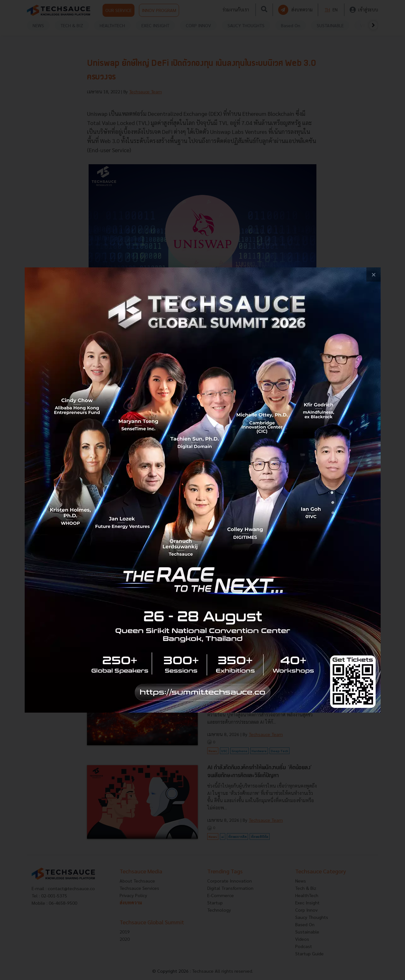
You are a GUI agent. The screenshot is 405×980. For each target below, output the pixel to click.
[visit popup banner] (203, 490)
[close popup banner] (374, 275)
